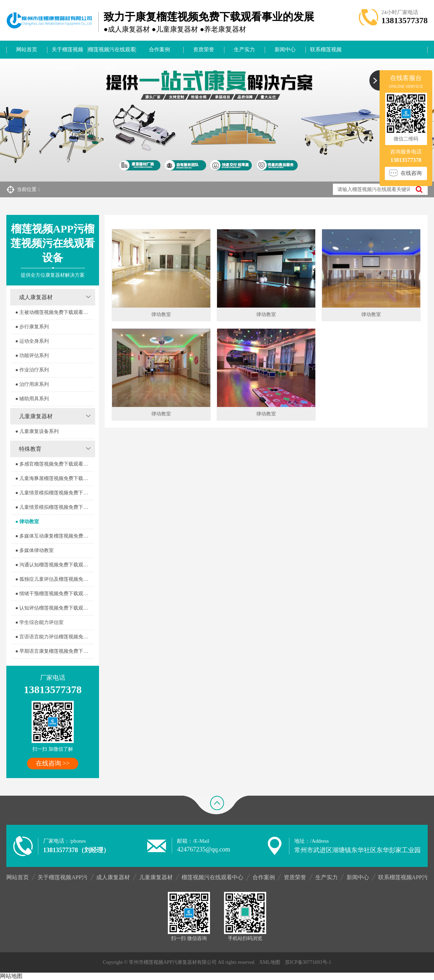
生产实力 (244, 50)
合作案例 (159, 50)
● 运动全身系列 (32, 341)
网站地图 (11, 976)
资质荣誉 (204, 50)
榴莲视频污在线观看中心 (112, 53)
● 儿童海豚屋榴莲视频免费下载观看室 (54, 478)
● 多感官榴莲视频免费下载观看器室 (54, 464)
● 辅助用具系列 (32, 399)
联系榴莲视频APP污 (326, 53)
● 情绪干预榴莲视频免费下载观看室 (54, 594)
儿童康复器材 (36, 416)
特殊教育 (30, 449)
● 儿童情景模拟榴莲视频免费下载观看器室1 (54, 493)
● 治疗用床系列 (32, 384)
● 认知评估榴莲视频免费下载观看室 (54, 608)
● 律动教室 (27, 522)
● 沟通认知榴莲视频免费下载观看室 (54, 565)
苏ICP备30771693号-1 (308, 962)
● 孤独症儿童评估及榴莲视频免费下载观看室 (54, 579)
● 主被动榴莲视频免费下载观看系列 (54, 312)
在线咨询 (411, 173)
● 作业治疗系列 (32, 370)
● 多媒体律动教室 (34, 550)
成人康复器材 (36, 297)
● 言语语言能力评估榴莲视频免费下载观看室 (54, 637)
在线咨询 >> (53, 763)
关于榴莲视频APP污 (67, 53)
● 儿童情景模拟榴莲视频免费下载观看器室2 (54, 507)
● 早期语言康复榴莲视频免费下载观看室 (54, 651)
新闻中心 (285, 50)
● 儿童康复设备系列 (37, 431)
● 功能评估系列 (32, 356)
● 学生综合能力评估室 (39, 622)
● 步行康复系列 (32, 327)
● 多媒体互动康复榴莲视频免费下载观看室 (54, 536)
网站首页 (27, 50)
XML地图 (270, 962)
